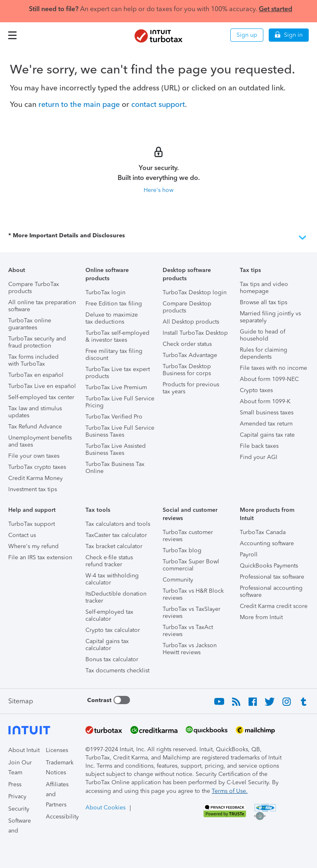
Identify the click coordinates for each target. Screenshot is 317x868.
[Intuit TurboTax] (158, 36)
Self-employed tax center (41, 397)
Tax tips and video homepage (264, 288)
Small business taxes (267, 413)
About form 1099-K (265, 401)
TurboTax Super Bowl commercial (191, 565)
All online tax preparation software (42, 306)
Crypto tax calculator (113, 630)
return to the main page (79, 104)
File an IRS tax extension (40, 557)
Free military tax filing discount (114, 355)
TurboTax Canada (263, 532)
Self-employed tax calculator (109, 615)
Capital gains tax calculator (107, 645)
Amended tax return (266, 424)
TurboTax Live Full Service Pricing (120, 402)
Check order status (187, 344)
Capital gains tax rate (267, 435)
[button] (12, 35)
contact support (158, 104)
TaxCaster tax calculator (116, 535)
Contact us (22, 535)
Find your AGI (259, 457)
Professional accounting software (271, 591)
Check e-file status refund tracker (109, 561)
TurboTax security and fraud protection (37, 342)
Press (15, 784)
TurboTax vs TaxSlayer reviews (192, 613)
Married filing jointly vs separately (270, 317)
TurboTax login (105, 292)
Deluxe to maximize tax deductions (112, 318)
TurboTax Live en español (42, 386)
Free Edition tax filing (114, 304)
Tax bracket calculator (114, 546)
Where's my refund (33, 546)
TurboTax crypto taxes (37, 467)
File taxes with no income (273, 368)
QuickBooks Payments (269, 566)
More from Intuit (261, 617)
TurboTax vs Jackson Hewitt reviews (190, 649)
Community (178, 580)
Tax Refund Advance (35, 427)
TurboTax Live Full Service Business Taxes (120, 431)
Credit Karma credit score (274, 606)
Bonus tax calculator (112, 659)
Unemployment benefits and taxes (40, 441)
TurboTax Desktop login (195, 292)
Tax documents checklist (117, 671)
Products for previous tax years (191, 388)
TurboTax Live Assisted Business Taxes (116, 449)
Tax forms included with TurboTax (33, 360)
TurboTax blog (182, 550)
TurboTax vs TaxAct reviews (188, 631)
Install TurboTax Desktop (195, 333)
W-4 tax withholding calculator (112, 579)
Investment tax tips (33, 489)
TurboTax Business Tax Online (115, 468)
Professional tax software (272, 577)
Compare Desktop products (187, 307)
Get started (276, 9)
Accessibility (62, 817)
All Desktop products (191, 322)
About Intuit (24, 750)
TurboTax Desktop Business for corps (187, 370)
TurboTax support (32, 524)
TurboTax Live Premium (116, 387)
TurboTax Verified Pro (114, 417)
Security (19, 809)
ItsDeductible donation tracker (116, 597)
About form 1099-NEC (269, 379)
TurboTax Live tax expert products (118, 373)
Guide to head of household (263, 335)
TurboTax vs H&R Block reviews (193, 594)
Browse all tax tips (264, 302)
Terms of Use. (230, 791)
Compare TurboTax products (34, 288)
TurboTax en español (36, 375)
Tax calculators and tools (118, 524)
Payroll (249, 555)
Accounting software (267, 543)
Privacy (17, 796)
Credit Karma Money (35, 478)
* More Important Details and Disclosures (158, 238)
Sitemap (21, 701)
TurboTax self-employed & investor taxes (117, 336)
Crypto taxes (256, 390)
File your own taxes (34, 456)
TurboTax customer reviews (188, 536)
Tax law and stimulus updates (35, 412)
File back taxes (259, 446)
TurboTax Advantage (190, 355)
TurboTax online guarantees (30, 324)
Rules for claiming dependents (264, 353)
